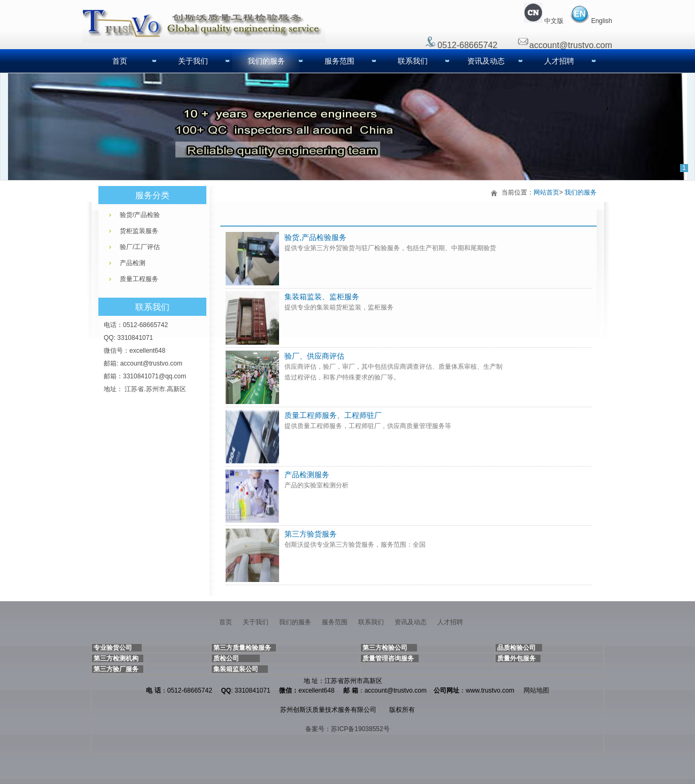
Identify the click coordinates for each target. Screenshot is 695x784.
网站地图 (536, 690)
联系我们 (413, 61)
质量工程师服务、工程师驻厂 (333, 415)
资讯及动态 (486, 61)
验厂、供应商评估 (314, 356)
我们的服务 (266, 61)
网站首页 (546, 192)
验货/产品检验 (140, 215)
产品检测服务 (307, 475)
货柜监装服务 (139, 231)
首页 (120, 61)
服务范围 (339, 61)
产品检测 (133, 263)
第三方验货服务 (311, 534)
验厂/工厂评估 (140, 247)
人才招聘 (559, 61)
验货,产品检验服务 (315, 237)
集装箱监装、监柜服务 (322, 297)
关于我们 (193, 61)
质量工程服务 (139, 279)
